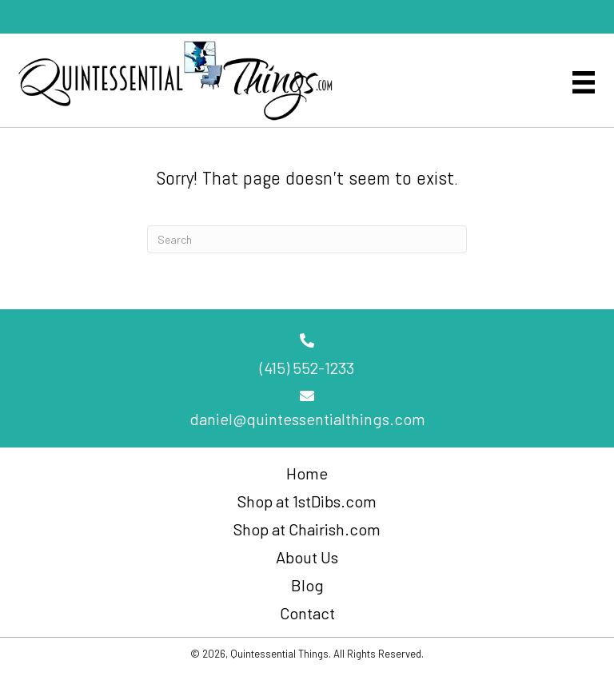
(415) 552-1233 (307, 368)
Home (307, 473)
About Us (307, 557)
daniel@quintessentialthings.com (307, 419)
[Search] (307, 239)
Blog (307, 585)
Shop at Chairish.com (307, 529)
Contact (307, 613)
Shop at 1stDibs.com (307, 501)
